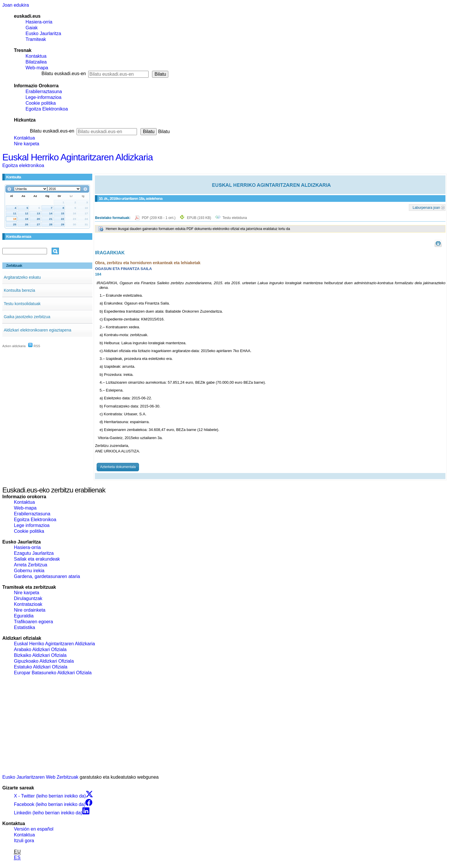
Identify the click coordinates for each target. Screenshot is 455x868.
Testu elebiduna (235, 218)
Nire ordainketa (30, 610)
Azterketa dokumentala (118, 467)
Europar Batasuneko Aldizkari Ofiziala (53, 673)
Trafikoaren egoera (34, 622)
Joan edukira (16, 5)
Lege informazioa (32, 525)
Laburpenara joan (426, 207)
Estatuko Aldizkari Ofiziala (41, 667)
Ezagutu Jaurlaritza (34, 553)
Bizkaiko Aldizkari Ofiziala (40, 655)
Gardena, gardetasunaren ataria (47, 576)
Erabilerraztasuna (44, 91)
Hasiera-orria (39, 22)
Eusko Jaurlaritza (43, 33)
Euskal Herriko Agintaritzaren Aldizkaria (77, 157)
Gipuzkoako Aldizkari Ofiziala (44, 661)
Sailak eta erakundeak (37, 559)
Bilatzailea (36, 62)
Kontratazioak (28, 604)
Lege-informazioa (44, 97)
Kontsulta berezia (19, 290)
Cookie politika (41, 103)
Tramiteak (36, 39)
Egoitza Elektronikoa (47, 109)
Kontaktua (36, 56)
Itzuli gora (24, 841)
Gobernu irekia (29, 571)
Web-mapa (37, 68)
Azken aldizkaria (14, 346)
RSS (34, 346)
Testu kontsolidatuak (22, 304)
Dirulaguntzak (28, 598)
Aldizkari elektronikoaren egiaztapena (38, 330)
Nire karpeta (27, 144)
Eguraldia (24, 616)
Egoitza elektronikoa (23, 165)
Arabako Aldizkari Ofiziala (40, 649)
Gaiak (32, 28)
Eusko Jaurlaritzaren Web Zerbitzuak (40, 777)
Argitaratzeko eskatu (22, 277)
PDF (159, 218)
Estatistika (25, 627)
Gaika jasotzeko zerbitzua (27, 317)
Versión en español (34, 829)
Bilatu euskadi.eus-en (64, 74)
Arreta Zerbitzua (31, 565)
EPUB (199, 218)
